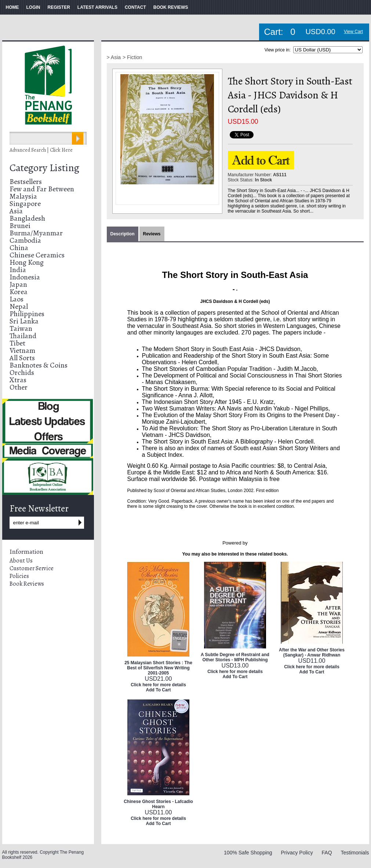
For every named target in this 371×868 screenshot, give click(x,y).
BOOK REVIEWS (171, 7)
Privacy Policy (297, 853)
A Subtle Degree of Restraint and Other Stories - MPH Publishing (235, 657)
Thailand (23, 336)
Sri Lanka (24, 321)
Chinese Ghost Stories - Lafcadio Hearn (158, 804)
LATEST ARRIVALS (97, 7)
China (19, 248)
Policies (19, 576)
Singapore (25, 204)
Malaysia (23, 196)
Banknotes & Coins (39, 365)
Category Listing (44, 168)
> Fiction (132, 57)
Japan (18, 284)
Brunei (20, 226)
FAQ (327, 853)
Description (123, 234)
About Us (21, 561)
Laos (17, 299)
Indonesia (25, 277)
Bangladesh (27, 218)
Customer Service (32, 568)
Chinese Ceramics (37, 255)
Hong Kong (27, 262)
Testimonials (355, 853)
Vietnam (22, 350)
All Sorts (22, 358)
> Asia (114, 57)
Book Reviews (27, 584)
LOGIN (33, 7)
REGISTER (59, 7)
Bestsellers (26, 182)
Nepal (19, 306)
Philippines (27, 314)
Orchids (22, 372)
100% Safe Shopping (248, 853)
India (18, 270)
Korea (19, 292)
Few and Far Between (42, 189)
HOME (12, 7)
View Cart (353, 32)
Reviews (152, 234)
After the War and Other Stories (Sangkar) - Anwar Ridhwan (312, 652)
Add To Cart (159, 690)
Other (19, 387)
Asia (16, 211)
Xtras (18, 380)
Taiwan (21, 328)
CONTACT (135, 7)
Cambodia (25, 240)
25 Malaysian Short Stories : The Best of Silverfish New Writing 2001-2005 (158, 668)
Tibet (17, 343)
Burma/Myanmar (36, 233)
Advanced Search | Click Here (41, 150)
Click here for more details (158, 685)
